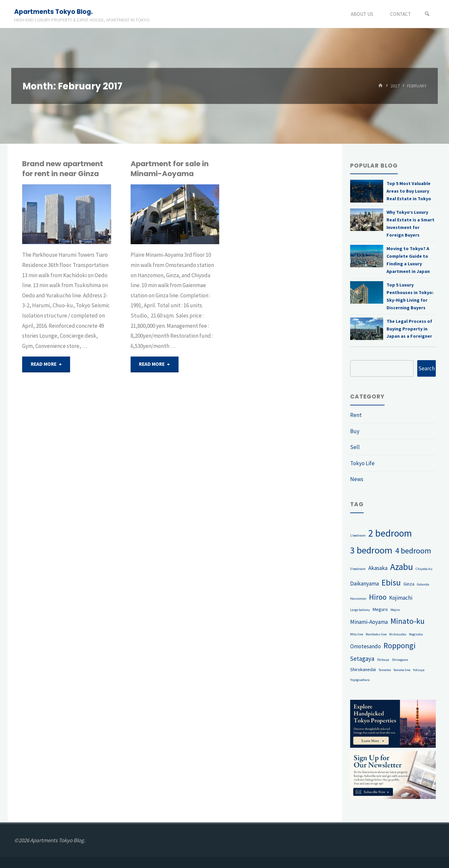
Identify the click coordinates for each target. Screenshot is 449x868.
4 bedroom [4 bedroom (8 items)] (413, 551)
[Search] (427, 14)
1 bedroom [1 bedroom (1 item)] (358, 535)
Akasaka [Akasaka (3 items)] (378, 568)
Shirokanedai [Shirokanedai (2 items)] (363, 669)
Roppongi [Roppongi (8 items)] (400, 645)
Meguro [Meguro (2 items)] (380, 609)
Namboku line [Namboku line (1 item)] (376, 634)
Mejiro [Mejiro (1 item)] (395, 610)
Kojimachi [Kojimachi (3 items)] (401, 598)
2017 (395, 86)
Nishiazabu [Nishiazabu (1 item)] (398, 634)
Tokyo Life (362, 463)
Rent (356, 415)
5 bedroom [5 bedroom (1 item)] (358, 569)
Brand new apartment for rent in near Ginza (63, 169)
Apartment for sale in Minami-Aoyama (170, 169)
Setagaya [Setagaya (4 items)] (362, 659)
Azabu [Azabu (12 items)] (402, 567)
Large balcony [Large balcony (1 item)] (360, 610)
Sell (355, 447)
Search (427, 368)
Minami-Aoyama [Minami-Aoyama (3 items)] (369, 622)
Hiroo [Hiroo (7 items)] (378, 597)
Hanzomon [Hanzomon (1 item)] (358, 599)
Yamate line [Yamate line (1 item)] (402, 670)
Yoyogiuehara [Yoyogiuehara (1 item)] (360, 680)
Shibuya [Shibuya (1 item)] (383, 660)
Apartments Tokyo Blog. (53, 12)
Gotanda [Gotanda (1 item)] (423, 584)
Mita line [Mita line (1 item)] (357, 634)
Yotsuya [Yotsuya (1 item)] (419, 670)
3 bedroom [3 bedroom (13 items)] (371, 550)
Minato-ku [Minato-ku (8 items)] (408, 621)
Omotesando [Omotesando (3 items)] (366, 646)
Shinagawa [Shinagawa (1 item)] (400, 660)
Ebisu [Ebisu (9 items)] (391, 583)
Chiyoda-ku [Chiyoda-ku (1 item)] (424, 569)
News (357, 479)
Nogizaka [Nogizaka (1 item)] (416, 634)
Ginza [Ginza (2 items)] (409, 584)
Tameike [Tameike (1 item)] (385, 670)
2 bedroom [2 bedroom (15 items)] (390, 533)
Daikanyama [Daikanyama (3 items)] (365, 584)
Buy (355, 431)
